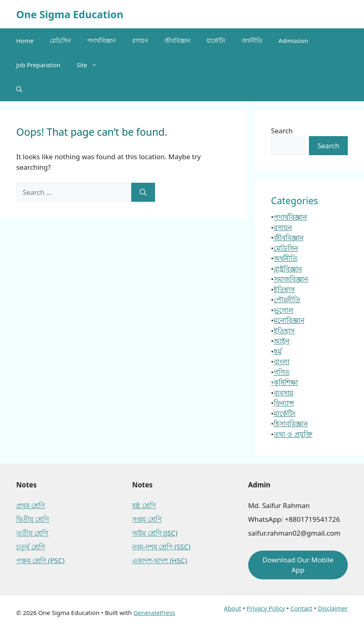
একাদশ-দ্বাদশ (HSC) (160, 561)
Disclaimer (333, 608)
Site (91, 65)
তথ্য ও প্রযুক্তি (293, 434)
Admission (293, 41)
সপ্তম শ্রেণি (147, 519)
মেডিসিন (60, 41)
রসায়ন (140, 41)
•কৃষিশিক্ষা (284, 382)
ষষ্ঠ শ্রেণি (144, 505)
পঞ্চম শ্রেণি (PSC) (40, 561)
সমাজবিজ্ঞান (291, 279)
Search (282, 131)
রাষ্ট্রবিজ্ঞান (288, 269)
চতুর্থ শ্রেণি (31, 547)
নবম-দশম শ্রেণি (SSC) (161, 547)
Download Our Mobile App (298, 565)
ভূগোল (284, 310)
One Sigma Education (70, 14)
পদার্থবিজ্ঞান (101, 41)
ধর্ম (278, 351)
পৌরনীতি (287, 300)
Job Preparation (38, 65)
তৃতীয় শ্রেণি (32, 533)
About (233, 608)
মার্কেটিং (216, 41)
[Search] (143, 192)
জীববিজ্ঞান (177, 41)
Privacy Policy (266, 608)
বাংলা (282, 362)
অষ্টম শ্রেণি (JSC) (155, 533)
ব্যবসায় (284, 393)
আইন (282, 341)
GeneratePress (154, 613)
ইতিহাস (284, 289)
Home (25, 41)
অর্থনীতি (252, 41)
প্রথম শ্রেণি (31, 505)
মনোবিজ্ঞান (289, 320)
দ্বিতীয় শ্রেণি (33, 519)
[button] (19, 89)
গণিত (282, 372)
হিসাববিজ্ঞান (291, 424)
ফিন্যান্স (284, 403)
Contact (301, 608)
